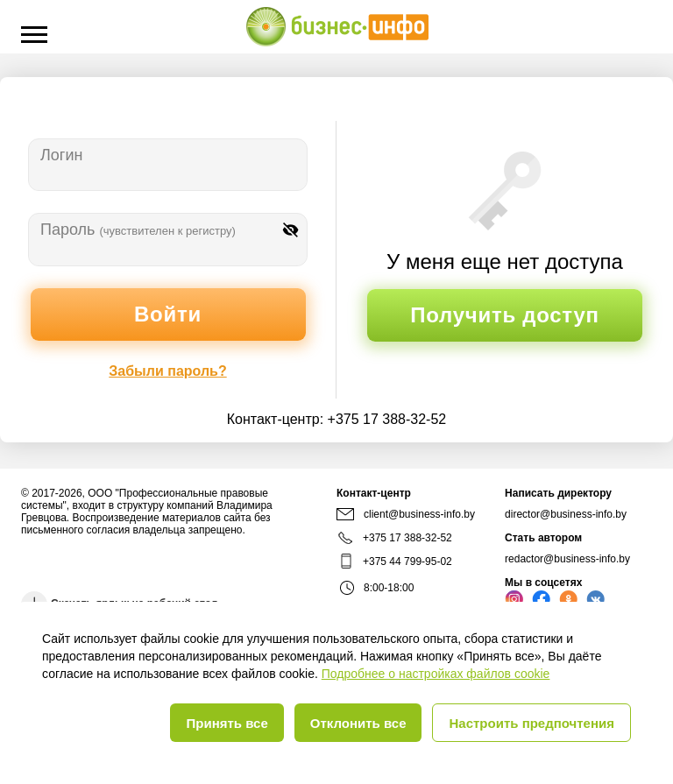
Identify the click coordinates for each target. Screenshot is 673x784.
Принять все (227, 723)
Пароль (138, 230)
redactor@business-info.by (567, 559)
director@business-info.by (566, 514)
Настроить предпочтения (531, 723)
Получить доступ (504, 315)
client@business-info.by (406, 514)
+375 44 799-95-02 (407, 562)
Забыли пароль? (167, 371)
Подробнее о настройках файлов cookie (436, 674)
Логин (61, 155)
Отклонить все (358, 723)
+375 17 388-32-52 (387, 419)
